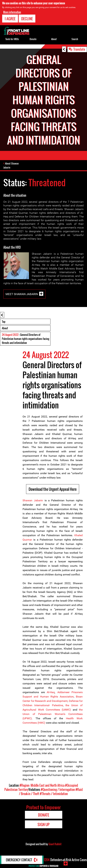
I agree (10, 19)
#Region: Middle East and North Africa (42, 785)
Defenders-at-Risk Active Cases (65, 860)
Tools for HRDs (12, 39)
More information (12, 12)
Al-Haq (51, 692)
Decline (27, 19)
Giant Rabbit (55, 844)
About (5, 328)
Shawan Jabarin (33, 500)
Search (75, 39)
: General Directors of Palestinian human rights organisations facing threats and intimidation (25, 339)
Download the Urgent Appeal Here (53, 489)
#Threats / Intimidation (54, 794)
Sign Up (43, 824)
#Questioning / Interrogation (58, 790)
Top (4, 322)
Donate (33, 39)
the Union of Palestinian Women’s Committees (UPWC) (53, 714)
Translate (79, 49)
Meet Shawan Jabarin (22, 294)
